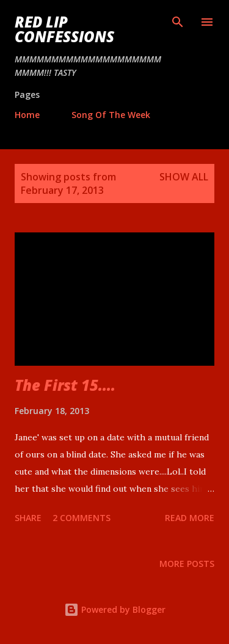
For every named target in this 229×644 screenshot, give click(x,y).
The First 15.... (65, 385)
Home (27, 115)
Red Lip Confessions (64, 29)
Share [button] (28, 518)
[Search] (178, 22)
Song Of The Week (111, 115)
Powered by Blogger (115, 609)
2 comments (82, 518)
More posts (187, 564)
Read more (190, 518)
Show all (184, 177)
